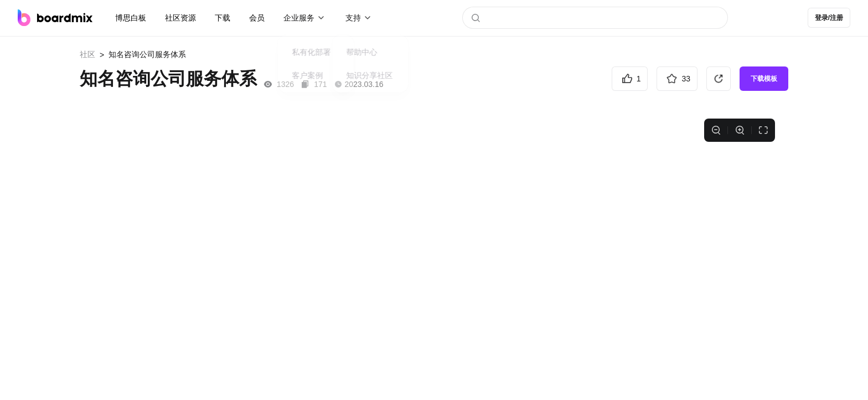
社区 (87, 54)
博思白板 (131, 18)
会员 (257, 18)
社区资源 (180, 18)
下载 (223, 18)
